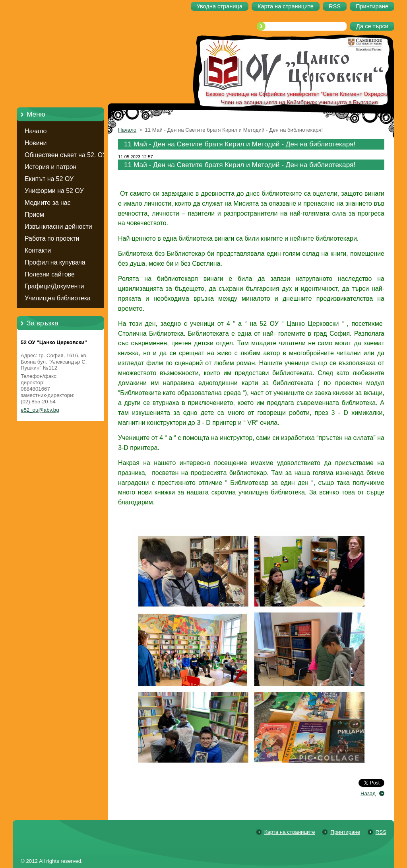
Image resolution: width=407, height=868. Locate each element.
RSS (381, 832)
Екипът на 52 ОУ (49, 179)
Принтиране (345, 832)
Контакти (38, 250)
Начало (36, 131)
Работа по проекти (52, 238)
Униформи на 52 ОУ (54, 191)
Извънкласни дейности (58, 227)
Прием (34, 215)
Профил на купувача (55, 262)
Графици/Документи (54, 286)
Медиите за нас (48, 203)
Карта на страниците (290, 832)
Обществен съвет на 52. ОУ (66, 155)
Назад (368, 793)
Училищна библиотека (58, 298)
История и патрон (50, 167)
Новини (36, 143)
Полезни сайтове (50, 274)
